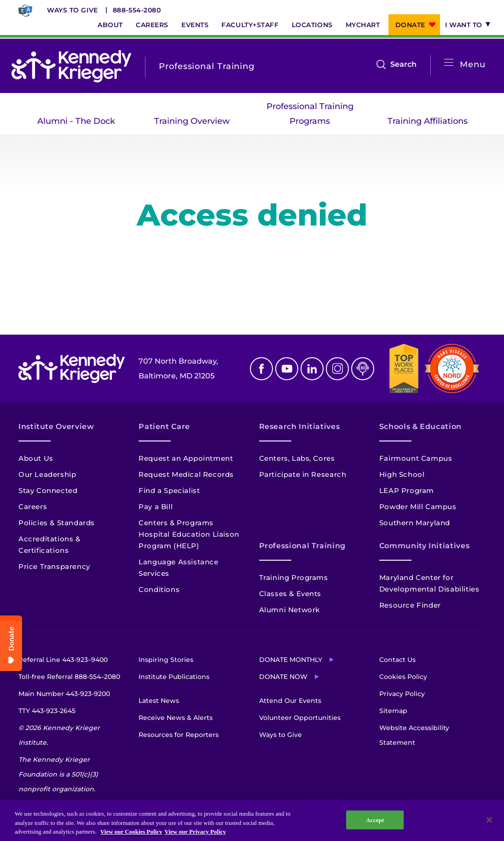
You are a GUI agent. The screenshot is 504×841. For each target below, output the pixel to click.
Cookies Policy (403, 677)
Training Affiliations (428, 121)
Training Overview (192, 121)
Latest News (159, 701)
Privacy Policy (402, 694)
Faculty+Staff (250, 25)
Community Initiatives (424, 546)
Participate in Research (303, 474)
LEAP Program (407, 490)
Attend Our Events (290, 701)
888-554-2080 (137, 10)
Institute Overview (56, 426)
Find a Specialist (169, 490)
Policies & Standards (57, 523)
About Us (36, 458)
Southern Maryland (415, 523)
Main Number (64, 694)
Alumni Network (290, 610)
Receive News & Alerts (176, 718)
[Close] (489, 820)
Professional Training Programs (310, 114)
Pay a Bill (156, 507)
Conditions (159, 589)
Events (195, 25)
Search (403, 64)
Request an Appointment (186, 458)
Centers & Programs (176, 523)
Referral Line (63, 660)
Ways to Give (72, 10)
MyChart (363, 25)
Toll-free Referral (69, 677)
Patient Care (164, 426)
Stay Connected (48, 490)
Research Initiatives (300, 426)
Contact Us (397, 660)
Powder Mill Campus (418, 507)
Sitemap (393, 711)
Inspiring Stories (166, 660)
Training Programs (294, 577)
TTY (47, 711)
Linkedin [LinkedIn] (312, 369)
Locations (312, 25)
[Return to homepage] (71, 66)
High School (402, 474)
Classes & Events (290, 594)
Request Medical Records (186, 474)
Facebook (261, 369)
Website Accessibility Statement (414, 735)
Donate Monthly (291, 660)
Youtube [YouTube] (287, 369)
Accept (375, 820)
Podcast (363, 369)
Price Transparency (54, 566)
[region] (252, 821)
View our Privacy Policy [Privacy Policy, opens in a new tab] (195, 832)
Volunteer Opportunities (300, 718)
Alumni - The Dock (76, 121)
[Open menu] (449, 63)
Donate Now (283, 677)
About (110, 25)
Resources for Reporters (179, 735)
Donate (410, 25)
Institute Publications (174, 677)
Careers (152, 25)
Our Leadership (47, 474)
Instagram (337, 369)
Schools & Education (420, 426)
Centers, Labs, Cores (297, 458)
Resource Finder (410, 605)
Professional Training (302, 546)
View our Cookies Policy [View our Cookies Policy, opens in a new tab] (131, 832)
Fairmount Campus (416, 458)
